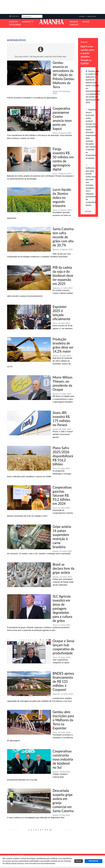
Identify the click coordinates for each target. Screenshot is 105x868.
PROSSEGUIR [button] (94, 861)
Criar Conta (92, 17)
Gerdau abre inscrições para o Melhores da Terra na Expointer (63, 720)
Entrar (82, 17)
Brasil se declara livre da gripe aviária (63, 568)
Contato (74, 25)
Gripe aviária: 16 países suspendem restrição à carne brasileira (62, 537)
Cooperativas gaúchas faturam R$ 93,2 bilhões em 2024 (62, 495)
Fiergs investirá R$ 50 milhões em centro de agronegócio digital (63, 159)
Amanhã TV (28, 22)
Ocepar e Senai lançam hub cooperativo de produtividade (63, 647)
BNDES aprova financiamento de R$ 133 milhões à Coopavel (63, 681)
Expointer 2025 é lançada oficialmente (61, 313)
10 (50, 830)
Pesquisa (22, 15)
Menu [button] (15, 16)
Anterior (13, 830)
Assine (86, 22)
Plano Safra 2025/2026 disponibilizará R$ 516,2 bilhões (63, 456)
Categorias (15, 25)
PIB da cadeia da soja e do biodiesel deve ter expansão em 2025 (63, 276)
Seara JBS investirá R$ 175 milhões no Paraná (62, 419)
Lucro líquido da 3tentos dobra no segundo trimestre (62, 198)
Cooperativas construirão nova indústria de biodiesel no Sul (63, 759)
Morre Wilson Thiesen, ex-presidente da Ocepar (63, 383)
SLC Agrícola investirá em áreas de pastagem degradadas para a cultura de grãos (62, 608)
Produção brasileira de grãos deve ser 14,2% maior (63, 345)
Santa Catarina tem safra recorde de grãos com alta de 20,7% (63, 237)
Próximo (68, 830)
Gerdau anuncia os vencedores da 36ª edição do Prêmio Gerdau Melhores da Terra (63, 75)
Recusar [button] (79, 861)
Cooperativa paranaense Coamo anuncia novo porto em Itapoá (62, 118)
